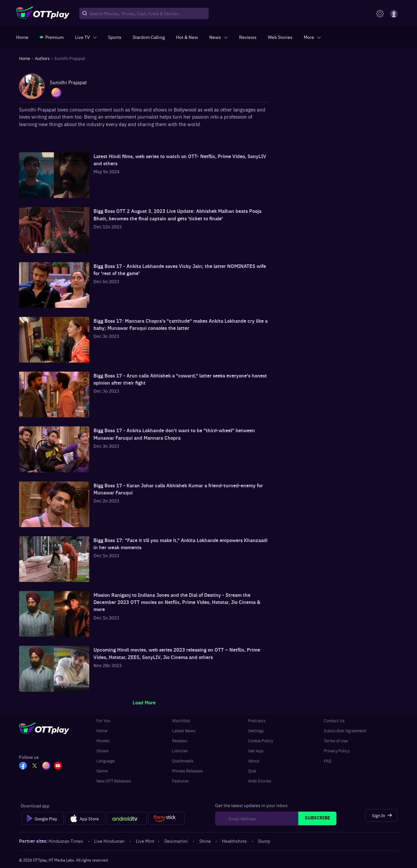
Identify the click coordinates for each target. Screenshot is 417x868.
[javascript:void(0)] (86, 37)
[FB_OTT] (23, 766)
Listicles (180, 751)
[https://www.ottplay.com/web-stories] (280, 37)
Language (105, 761)
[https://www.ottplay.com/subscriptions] (52, 37)
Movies (103, 741)
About (254, 761)
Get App (256, 751)
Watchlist (181, 720)
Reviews (180, 741)
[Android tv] (127, 818)
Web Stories (260, 781)
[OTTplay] (43, 14)
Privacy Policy (337, 751)
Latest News (184, 730)
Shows (103, 751)
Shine (206, 841)
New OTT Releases (114, 781)
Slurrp (264, 841)
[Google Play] (43, 818)
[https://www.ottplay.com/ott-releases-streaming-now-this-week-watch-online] (187, 37)
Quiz (252, 771)
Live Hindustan (110, 841)
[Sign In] (381, 815)
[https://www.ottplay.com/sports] (115, 37)
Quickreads (183, 761)
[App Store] (85, 818)
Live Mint (145, 841)
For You (103, 720)
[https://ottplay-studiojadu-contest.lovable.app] (149, 37)
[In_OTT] (46, 766)
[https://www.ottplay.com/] (22, 37)
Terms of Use (336, 741)
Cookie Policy (261, 741)
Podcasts (257, 720)
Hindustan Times (66, 841)
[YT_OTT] (58, 766)
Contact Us (334, 720)
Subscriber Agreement (345, 730)
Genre (102, 771)
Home (102, 730)
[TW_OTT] (35, 766)
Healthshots (235, 841)
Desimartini (177, 841)
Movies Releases (187, 771)
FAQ (328, 761)
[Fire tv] (166, 818)
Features (180, 781)
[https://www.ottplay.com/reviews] (248, 37)
